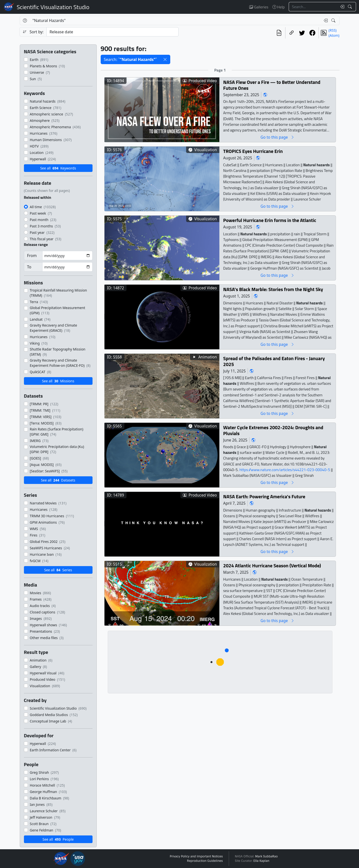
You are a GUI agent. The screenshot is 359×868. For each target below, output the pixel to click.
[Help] (25, 20)
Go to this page (277, 137)
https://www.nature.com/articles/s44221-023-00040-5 (285, 470)
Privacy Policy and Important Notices (196, 856)
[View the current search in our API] (279, 33)
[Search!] (350, 7)
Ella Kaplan (261, 861)
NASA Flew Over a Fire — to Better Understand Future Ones (272, 85)
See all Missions (58, 381)
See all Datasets (58, 480)
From (32, 256)
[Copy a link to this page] (292, 33)
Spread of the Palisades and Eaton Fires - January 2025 (274, 361)
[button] (165, 59)
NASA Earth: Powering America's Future (264, 496)
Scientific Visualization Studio (53, 7)
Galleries (259, 7)
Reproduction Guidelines (205, 861)
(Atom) (334, 35)
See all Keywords (58, 168)
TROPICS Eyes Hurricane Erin (253, 151)
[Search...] (313, 7)
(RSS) (333, 30)
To (29, 267)
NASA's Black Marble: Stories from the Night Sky (273, 289)
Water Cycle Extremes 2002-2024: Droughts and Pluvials (273, 430)
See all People (58, 839)
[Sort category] (113, 32)
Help (279, 7)
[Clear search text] (341, 7)
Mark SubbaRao (266, 856)
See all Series (58, 570)
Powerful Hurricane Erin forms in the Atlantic (270, 220)
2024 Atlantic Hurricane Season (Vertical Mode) (272, 565)
